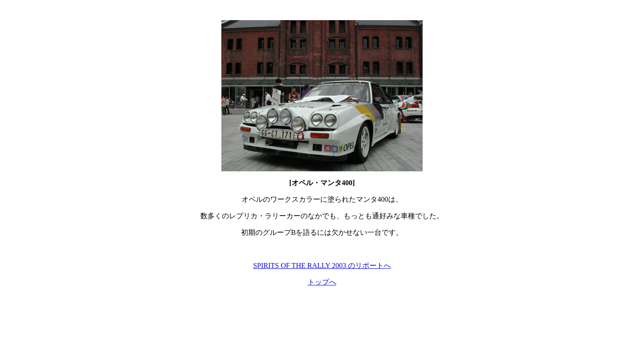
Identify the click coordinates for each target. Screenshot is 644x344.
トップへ (322, 282)
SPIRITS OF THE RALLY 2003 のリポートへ (322, 265)
